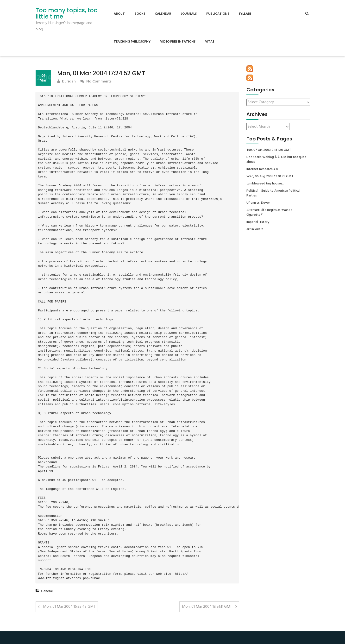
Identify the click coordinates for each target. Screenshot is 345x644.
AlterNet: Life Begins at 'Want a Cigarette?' (269, 213)
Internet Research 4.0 (262, 169)
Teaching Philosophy (132, 42)
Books (140, 14)
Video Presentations (178, 42)
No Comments (96, 82)
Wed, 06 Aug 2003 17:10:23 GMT (270, 177)
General (47, 591)
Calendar (163, 14)
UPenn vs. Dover (258, 203)
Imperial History (258, 222)
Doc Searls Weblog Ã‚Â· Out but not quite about (276, 160)
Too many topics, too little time (67, 14)
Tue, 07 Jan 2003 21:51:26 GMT (269, 150)
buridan (66, 82)
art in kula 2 (255, 229)
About (119, 14)
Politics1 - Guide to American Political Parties (273, 193)
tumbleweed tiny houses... (265, 184)
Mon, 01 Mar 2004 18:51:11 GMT (207, 607)
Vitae (210, 42)
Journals (189, 14)
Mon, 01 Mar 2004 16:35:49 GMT (69, 607)
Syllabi (245, 14)
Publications (218, 14)
